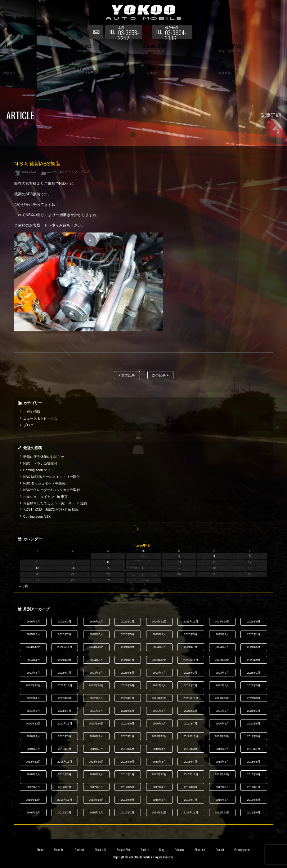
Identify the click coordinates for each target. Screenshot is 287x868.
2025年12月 (159, 622)
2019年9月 (254, 736)
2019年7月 (65, 749)
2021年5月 (128, 711)
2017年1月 (254, 787)
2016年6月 (222, 800)
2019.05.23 (29, 172)
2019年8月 (33, 749)
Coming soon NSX (37, 470)
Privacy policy (242, 850)
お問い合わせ (97, 33)
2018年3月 (65, 774)
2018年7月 (191, 762)
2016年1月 (128, 813)
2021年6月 (96, 711)
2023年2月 (222, 673)
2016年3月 (65, 813)
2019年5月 (128, 749)
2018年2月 (96, 774)
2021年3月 (191, 711)
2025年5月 (128, 634)
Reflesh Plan (123, 850)
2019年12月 (159, 736)
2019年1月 (254, 749)
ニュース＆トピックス (62, 172)
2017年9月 (254, 774)
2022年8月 (159, 685)
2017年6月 (96, 787)
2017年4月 (159, 787)
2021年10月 (222, 698)
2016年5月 (254, 800)
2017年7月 (65, 787)
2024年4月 (33, 660)
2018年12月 (33, 762)
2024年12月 (33, 647)
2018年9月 (128, 762)
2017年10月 (222, 774)
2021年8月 (33, 711)
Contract (79, 850)
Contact (220, 850)
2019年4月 (159, 749)
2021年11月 (191, 698)
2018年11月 (65, 762)
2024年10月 (96, 647)
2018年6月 (222, 762)
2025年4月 (159, 634)
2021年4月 (159, 711)
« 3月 (24, 586)
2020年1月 (128, 736)
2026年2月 (96, 622)
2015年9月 (254, 813)
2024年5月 (254, 647)
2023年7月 (65, 673)
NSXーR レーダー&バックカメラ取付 (52, 490)
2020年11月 (65, 724)
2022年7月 (191, 685)
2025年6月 (96, 634)
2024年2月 (96, 660)
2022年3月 (65, 698)
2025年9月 (254, 622)
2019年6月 (96, 749)
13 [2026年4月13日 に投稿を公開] (37, 568)
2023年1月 (254, 673)
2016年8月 (159, 800)
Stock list (59, 850)
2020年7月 (191, 724)
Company (179, 850)
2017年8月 (33, 787)
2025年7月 (65, 634)
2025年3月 (191, 634)
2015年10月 (222, 813)
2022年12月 (33, 685)
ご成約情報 (32, 412)
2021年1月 (254, 711)
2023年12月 (159, 660)
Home (40, 850)
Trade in (145, 850)
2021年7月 (65, 711)
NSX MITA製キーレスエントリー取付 (52, 477)
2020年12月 (33, 724)
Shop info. (200, 850)
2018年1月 (128, 774)
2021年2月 (222, 711)
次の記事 (160, 375)
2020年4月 (33, 736)
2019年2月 (222, 749)
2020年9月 (128, 724)
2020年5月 (254, 724)
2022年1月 (128, 698)
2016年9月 (128, 800)
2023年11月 (191, 660)
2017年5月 (128, 787)
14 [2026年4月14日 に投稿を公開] (73, 568)
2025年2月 (222, 634)
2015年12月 (159, 813)
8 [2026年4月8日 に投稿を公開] (108, 562)
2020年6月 (222, 724)
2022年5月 (254, 685)
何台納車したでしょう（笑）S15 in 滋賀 (55, 503)
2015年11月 (191, 813)
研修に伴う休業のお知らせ (44, 457)
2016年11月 (65, 800)
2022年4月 (33, 698)
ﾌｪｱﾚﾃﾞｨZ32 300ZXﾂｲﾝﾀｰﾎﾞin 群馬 (51, 510)
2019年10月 (222, 736)
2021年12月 (159, 698)
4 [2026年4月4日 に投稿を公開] (214, 556)
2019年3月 (191, 749)
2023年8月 (33, 673)
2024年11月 (65, 647)
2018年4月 (33, 774)
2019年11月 (191, 736)
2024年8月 (159, 647)
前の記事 (127, 375)
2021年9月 (254, 698)
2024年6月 (222, 647)
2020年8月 (159, 724)
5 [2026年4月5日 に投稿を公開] (250, 556)
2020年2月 (96, 736)
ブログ (85, 172)
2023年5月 (128, 673)
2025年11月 (191, 622)
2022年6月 (222, 685)
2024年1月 (128, 660)
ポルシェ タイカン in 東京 (45, 497)
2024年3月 (65, 660)
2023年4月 (159, 673)
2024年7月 (191, 647)
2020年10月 (96, 724)
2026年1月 (128, 622)
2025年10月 (222, 622)
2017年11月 (191, 774)
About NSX (101, 850)
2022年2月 (96, 698)
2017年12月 (159, 774)
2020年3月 (65, 736)
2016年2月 (96, 813)
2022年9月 (128, 685)
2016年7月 (191, 800)
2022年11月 (65, 685)
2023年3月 (191, 673)
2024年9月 (128, 647)
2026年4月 (33, 622)
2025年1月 (254, 634)
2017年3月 (191, 787)
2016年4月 (33, 813)
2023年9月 (254, 660)
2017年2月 (222, 787)
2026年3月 (65, 622)
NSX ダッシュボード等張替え (46, 483)
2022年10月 (96, 685)
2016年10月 (96, 800)
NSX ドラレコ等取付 (40, 463)
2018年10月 (96, 762)
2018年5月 (254, 762)
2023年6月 (96, 673)
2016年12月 (33, 800)
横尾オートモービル (144, 12)
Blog (162, 850)
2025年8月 (33, 634)
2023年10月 (222, 660)
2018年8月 (159, 762)
